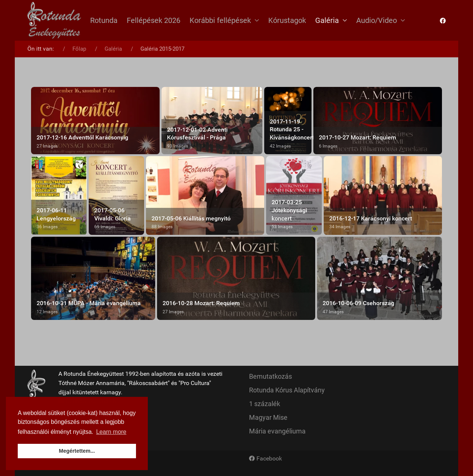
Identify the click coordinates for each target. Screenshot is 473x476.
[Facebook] (266, 459)
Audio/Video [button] (381, 20)
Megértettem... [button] (77, 451)
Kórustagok (287, 20)
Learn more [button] (111, 432)
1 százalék (265, 404)
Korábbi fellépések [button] (224, 20)
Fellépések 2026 (154, 20)
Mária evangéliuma (277, 431)
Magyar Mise (268, 417)
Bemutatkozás (270, 376)
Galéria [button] (331, 20)
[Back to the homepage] (54, 20)
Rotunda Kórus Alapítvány (287, 390)
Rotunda (104, 20)
